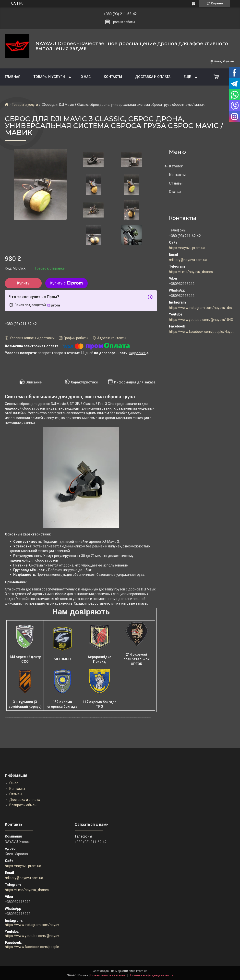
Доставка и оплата (153, 77)
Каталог (176, 166)
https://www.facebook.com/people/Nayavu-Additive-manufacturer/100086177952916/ (202, 332)
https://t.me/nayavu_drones (191, 272)
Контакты (113, 77)
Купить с (66, 283)
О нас (86, 77)
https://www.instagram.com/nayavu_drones (202, 308)
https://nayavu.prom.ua (187, 248)
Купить (23, 283)
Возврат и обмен (23, 805)
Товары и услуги (49, 77)
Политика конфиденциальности (151, 975)
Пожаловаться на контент (108, 975)
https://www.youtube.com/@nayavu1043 (201, 320)
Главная (13, 77)
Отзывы (176, 183)
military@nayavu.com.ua (188, 260)
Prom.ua (142, 971)
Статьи (175, 192)
